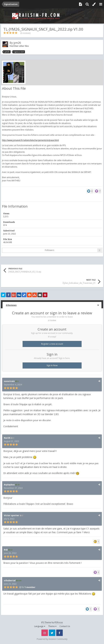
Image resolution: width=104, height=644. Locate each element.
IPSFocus (59, 622)
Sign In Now (52, 365)
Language (40, 626)
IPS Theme (46, 622)
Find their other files (19, 46)
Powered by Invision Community (52, 639)
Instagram (45, 633)
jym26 (17, 43)
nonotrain (9, 381)
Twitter (52, 633)
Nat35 (7, 438)
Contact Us (65, 626)
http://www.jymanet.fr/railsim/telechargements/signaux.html (30, 140)
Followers (49, 250)
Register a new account (52, 344)
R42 (6, 550)
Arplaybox (9, 485)
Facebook (60, 633)
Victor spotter (12, 515)
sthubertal (10, 581)
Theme (52, 626)
